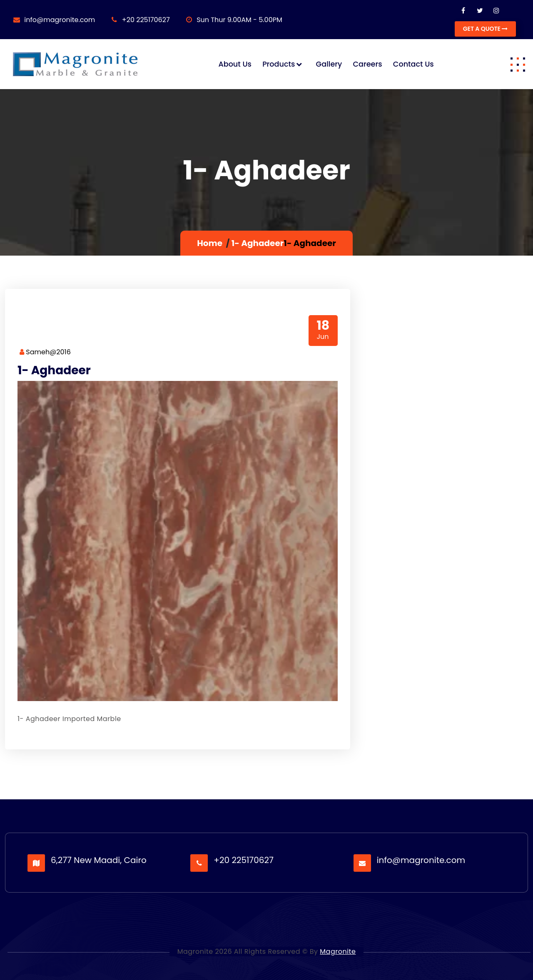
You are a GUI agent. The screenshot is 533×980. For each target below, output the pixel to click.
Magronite (338, 951)
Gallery (329, 64)
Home (210, 243)
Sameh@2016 (45, 352)
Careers (367, 64)
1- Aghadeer (258, 243)
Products (279, 64)
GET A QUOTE (486, 29)
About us (235, 64)
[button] (518, 64)
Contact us (413, 64)
